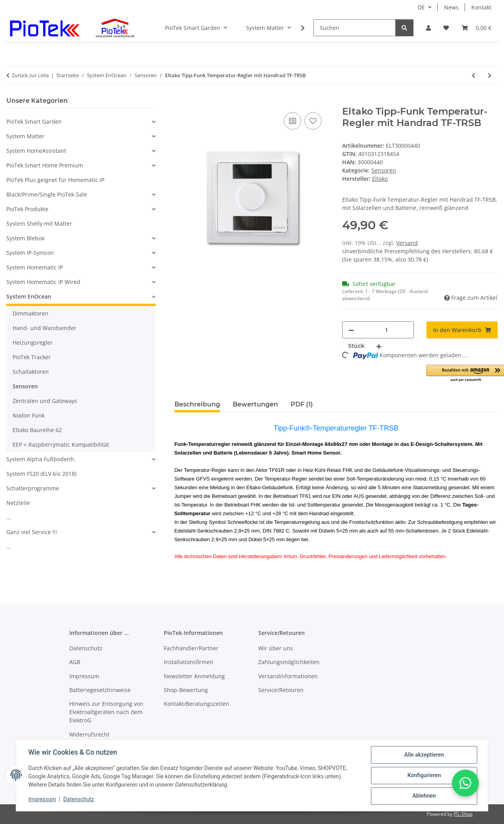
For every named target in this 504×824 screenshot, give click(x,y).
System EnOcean (29, 296)
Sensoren (384, 170)
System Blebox (25, 238)
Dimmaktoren (31, 313)
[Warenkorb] (476, 28)
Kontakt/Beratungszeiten (196, 704)
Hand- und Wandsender (44, 328)
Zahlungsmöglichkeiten (289, 662)
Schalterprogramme (33, 488)
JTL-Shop (463, 814)
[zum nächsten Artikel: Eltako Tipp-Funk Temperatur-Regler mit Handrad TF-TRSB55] (490, 75)
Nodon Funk (29, 415)
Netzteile (18, 503)
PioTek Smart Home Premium (45, 165)
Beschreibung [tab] (197, 404)
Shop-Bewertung (186, 690)
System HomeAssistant (36, 151)
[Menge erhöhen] (379, 346)
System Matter (25, 136)
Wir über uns (276, 648)
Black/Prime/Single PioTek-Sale (47, 194)
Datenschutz (79, 800)
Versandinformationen (288, 676)
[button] (428, 28)
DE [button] (421, 7)
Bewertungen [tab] (255, 404)
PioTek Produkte (27, 209)
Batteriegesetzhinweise (100, 690)
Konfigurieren (423, 776)
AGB (75, 662)
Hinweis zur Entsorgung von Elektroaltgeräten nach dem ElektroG (106, 712)
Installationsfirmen (189, 662)
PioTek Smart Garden (34, 122)
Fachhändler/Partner (191, 648)
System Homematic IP (35, 267)
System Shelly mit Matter (39, 224)
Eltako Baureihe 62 (37, 430)
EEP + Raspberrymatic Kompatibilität (61, 444)
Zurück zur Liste (30, 75)
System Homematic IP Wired (43, 282)
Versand (407, 243)
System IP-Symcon (30, 253)
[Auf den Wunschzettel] (313, 121)
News (451, 7)
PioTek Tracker (32, 357)
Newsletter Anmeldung (194, 676)
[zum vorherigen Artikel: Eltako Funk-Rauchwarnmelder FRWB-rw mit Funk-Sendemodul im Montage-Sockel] (473, 75)
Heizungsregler (33, 342)
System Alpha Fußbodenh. (41, 459)
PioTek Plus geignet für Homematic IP (55, 180)
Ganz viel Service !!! (32, 532)
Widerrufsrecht (89, 734)
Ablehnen (423, 796)
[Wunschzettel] (446, 28)
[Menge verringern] (351, 330)
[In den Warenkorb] (181, 102)
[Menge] (386, 330)
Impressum (43, 800)
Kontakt (481, 7)
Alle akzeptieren (423, 755)
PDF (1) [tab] (302, 404)
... (9, 517)
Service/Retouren (281, 690)
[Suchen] (355, 28)
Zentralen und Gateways (45, 401)
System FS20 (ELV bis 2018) (41, 474)
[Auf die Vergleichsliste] (293, 121)
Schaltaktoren (31, 372)
